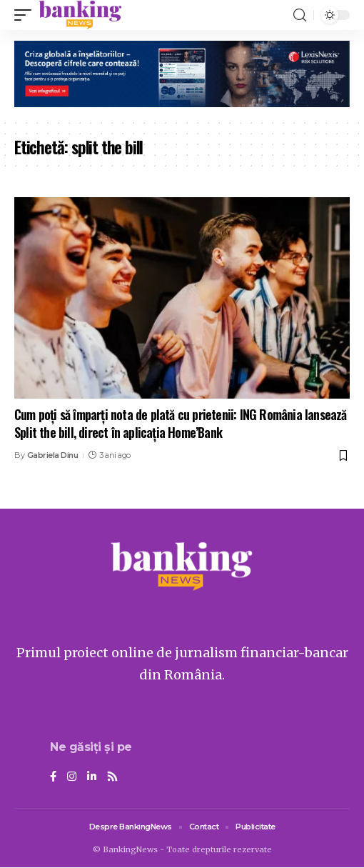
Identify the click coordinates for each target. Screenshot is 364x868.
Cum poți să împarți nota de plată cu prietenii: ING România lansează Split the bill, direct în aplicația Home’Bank (181, 423)
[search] (300, 15)
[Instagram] (72, 777)
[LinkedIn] (92, 777)
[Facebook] (53, 777)
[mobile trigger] (26, 15)
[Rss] (112, 777)
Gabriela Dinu (53, 455)
